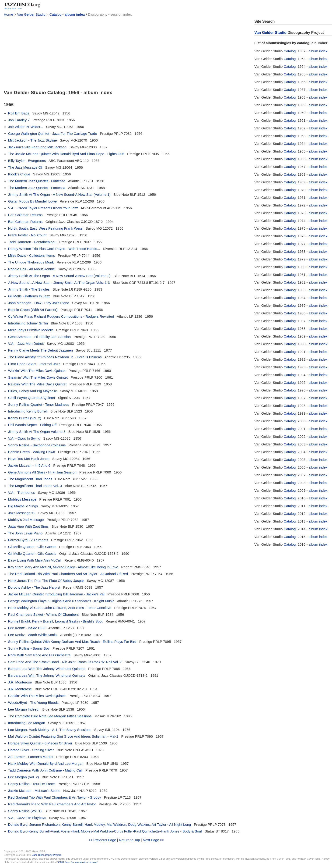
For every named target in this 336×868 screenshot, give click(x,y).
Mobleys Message (22, 499)
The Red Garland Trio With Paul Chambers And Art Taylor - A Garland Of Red (68, 574)
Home (8, 14)
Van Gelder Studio (31, 14)
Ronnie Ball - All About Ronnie (31, 269)
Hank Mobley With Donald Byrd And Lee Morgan (46, 763)
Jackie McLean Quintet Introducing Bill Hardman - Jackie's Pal (56, 594)
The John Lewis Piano (25, 533)
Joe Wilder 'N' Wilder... (26, 127)
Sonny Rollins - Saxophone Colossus (37, 445)
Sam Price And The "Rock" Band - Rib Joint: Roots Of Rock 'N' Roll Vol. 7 (65, 662)
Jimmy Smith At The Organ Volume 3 (37, 432)
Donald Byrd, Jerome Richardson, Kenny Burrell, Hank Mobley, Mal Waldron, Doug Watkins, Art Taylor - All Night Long (100, 824)
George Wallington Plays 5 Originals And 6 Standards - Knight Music (61, 601)
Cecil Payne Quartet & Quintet (32, 398)
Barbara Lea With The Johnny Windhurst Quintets (47, 669)
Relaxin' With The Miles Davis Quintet (37, 384)
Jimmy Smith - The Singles (29, 289)
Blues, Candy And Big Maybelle (33, 391)
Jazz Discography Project (47, 855)
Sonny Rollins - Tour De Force (31, 784)
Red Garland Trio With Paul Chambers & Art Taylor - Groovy (55, 797)
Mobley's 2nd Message (26, 520)
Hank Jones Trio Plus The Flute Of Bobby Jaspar (46, 581)
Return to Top (129, 840)
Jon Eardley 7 (19, 120)
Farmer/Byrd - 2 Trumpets (28, 540)
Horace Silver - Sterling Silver (31, 750)
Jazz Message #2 (22, 513)
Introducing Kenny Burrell (28, 411)
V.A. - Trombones (22, 493)
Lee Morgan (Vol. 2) (24, 777)
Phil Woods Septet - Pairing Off (32, 425)
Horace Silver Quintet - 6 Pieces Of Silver (40, 743)
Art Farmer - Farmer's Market (31, 757)
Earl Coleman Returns (25, 215)
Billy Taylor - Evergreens (27, 161)
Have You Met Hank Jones (29, 459)
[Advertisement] (126, 52)
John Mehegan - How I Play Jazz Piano (39, 303)
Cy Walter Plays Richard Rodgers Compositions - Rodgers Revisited (61, 316)
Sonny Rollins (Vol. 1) (25, 811)
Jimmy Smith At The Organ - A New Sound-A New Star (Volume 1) (59, 194)
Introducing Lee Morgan (27, 723)
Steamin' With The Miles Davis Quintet (38, 377)
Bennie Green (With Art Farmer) (33, 310)
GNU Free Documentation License (78, 862)
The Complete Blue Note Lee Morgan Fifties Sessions (50, 716)
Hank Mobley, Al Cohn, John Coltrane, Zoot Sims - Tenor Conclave (60, 608)
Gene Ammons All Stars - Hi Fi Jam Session (42, 472)
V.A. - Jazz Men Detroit (26, 343)
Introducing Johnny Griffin (28, 323)
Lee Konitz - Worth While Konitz (33, 635)
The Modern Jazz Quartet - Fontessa (37, 181)
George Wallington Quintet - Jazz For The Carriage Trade (53, 133)
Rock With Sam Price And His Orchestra (39, 655)
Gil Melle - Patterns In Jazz (29, 296)
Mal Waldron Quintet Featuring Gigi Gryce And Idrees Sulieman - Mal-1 (63, 736)
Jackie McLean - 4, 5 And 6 (29, 465)
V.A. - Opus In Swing (24, 438)
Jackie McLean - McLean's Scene (34, 791)
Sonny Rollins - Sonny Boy (29, 648)
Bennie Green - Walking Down (32, 452)
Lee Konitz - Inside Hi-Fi (27, 628)
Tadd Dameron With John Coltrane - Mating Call (45, 770)
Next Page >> (154, 840)
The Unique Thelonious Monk (31, 262)
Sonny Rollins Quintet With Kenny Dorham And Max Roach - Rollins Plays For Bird (72, 642)
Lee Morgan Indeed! (24, 709)
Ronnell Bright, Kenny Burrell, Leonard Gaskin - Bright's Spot (55, 621)
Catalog (56, 14)
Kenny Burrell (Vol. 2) (25, 418)
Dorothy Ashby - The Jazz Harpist (34, 587)
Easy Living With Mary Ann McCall (35, 560)
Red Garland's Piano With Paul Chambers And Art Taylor (52, 804)
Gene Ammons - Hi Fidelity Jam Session (39, 337)
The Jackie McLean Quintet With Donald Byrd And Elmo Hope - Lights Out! (66, 154)
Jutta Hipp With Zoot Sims (28, 526)
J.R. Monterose (20, 682)
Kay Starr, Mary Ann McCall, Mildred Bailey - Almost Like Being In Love (63, 567)
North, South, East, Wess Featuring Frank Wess (45, 228)
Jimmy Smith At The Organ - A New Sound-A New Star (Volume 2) (59, 276)
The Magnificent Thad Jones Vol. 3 (35, 486)
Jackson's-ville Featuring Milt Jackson (37, 147)
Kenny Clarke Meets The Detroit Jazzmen (40, 350)
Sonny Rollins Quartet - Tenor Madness (39, 404)
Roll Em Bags (19, 113)
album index (75, 14)
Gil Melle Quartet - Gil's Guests (32, 547)
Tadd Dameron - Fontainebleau (32, 242)
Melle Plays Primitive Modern (31, 330)
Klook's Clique (19, 174)
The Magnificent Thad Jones (30, 479)
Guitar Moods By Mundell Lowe (32, 201)
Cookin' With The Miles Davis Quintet (37, 696)
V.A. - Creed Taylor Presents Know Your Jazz (43, 208)
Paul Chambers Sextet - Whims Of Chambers (44, 614)
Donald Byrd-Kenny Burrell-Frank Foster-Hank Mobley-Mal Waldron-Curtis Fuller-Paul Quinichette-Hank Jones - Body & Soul (105, 831)
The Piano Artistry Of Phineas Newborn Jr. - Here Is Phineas (55, 357)
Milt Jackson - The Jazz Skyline (33, 140)
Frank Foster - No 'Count (27, 235)
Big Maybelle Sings (23, 506)
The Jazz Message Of (25, 167)
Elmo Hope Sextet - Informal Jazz (34, 364)
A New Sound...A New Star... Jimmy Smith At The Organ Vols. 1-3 (59, 283)
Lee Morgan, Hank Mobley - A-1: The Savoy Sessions (50, 730)
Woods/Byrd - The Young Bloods (33, 703)
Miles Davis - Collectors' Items (31, 255)
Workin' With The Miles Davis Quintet (37, 371)
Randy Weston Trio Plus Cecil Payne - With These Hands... (54, 249)
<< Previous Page (102, 840)
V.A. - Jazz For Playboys (27, 818)
